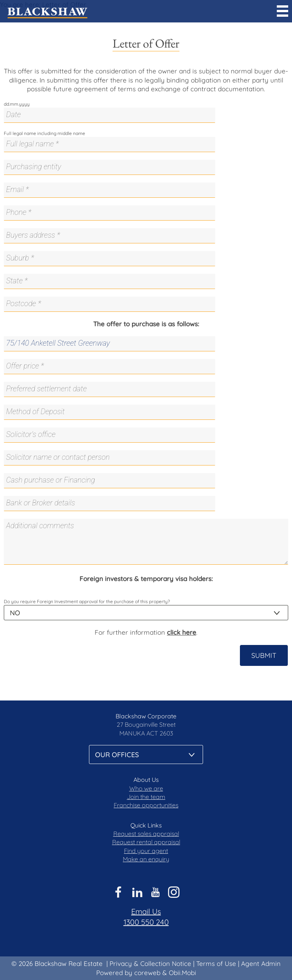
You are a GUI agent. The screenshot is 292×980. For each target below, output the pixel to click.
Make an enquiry (146, 859)
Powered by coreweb (128, 973)
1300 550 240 (146, 922)
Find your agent (146, 851)
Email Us (146, 911)
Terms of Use (216, 963)
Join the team (146, 797)
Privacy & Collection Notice (150, 963)
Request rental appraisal (146, 842)
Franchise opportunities (146, 805)
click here (182, 632)
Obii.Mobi (182, 973)
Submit (264, 655)
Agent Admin (261, 963)
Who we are (146, 788)
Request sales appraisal (146, 834)
